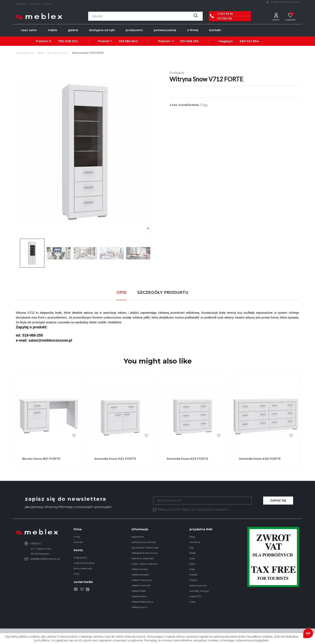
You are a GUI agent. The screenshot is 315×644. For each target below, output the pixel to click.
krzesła (193, 575)
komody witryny (199, 591)
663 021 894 (249, 41)
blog (192, 537)
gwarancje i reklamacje (145, 547)
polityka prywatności (144, 542)
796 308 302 (68, 41)
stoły (192, 569)
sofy (192, 547)
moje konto (80, 557)
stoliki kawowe (198, 585)
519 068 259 (189, 41)
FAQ (76, 574)
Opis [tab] (122, 292)
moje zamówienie (84, 563)
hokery (193, 580)
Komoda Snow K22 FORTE (115, 459)
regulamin (138, 537)
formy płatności (83, 568)
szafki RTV (195, 596)
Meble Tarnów (140, 569)
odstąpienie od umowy (145, 553)
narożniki (195, 542)
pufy (192, 558)
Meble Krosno (139, 596)
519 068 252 (225, 18)
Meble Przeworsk (142, 580)
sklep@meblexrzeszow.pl (283, 2)
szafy (192, 602)
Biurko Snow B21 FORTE (41, 459)
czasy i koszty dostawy (145, 564)
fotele (193, 553)
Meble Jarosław (140, 575)
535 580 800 (128, 41)
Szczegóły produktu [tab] (163, 292)
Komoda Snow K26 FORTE (260, 459)
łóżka (192, 564)
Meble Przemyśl (141, 585)
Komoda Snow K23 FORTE (187, 459)
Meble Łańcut (139, 607)
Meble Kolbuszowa (142, 602)
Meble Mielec (139, 591)
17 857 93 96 (225, 14)
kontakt (78, 542)
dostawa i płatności (143, 558)
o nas (77, 537)
